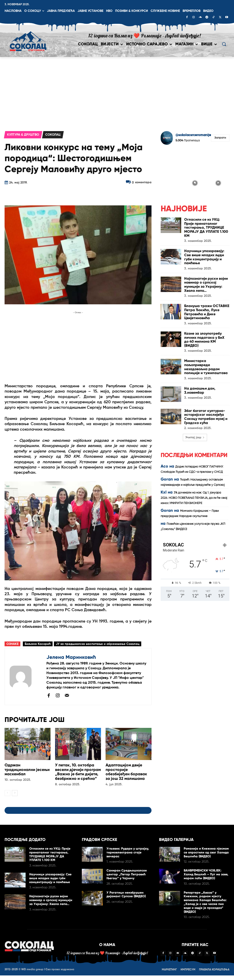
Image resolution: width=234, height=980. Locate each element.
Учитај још (195, 437)
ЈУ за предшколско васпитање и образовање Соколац (98, 644)
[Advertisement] (117, 91)
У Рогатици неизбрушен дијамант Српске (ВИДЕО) (126, 899)
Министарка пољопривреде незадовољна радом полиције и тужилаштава (206, 367)
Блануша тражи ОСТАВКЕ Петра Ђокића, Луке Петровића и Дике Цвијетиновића (207, 312)
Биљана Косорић (38, 644)
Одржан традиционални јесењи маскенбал (27, 770)
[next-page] (15, 798)
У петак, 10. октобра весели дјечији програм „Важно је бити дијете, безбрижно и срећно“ (78, 774)
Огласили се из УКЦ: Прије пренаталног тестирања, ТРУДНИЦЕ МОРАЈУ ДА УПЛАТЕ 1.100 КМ (206, 227)
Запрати (220, 138)
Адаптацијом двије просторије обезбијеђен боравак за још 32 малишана (126, 772)
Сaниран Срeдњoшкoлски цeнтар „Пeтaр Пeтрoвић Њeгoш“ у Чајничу (127, 879)
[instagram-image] (172, 160)
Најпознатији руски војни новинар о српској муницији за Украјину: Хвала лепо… (206, 284)
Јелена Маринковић (71, 657)
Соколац (53, 135)
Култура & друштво (23, 135)
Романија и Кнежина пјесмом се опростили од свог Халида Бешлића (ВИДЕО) (206, 857)
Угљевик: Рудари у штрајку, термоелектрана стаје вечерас (128, 857)
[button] (224, 44)
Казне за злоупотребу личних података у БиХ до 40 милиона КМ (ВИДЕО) (204, 339)
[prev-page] (7, 798)
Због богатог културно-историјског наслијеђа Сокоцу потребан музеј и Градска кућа (206, 416)
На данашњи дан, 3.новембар (200, 390)
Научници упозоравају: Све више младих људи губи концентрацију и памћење (204, 257)
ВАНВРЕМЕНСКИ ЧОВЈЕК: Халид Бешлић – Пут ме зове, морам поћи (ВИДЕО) (206, 879)
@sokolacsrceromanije (193, 135)
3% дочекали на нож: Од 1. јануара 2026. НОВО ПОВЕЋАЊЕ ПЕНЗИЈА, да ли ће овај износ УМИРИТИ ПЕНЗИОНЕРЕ (194, 498)
